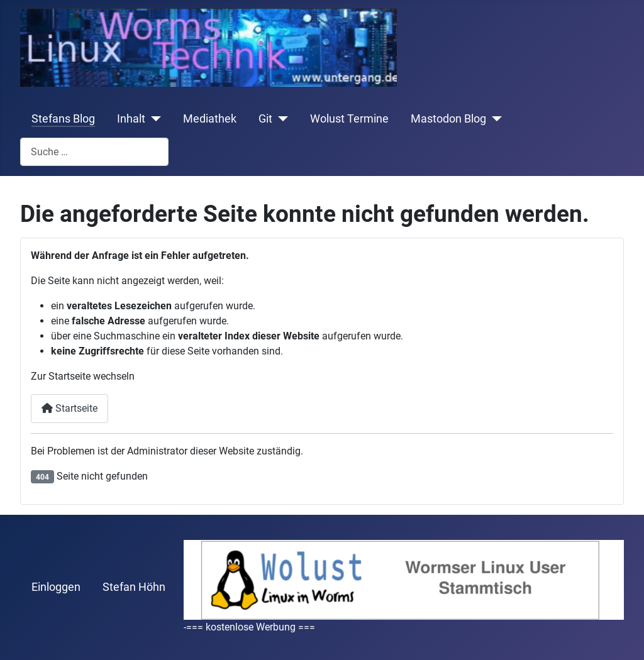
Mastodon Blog (448, 119)
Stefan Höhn (134, 587)
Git (265, 119)
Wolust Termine (349, 119)
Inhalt (131, 119)
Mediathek (210, 119)
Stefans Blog (63, 119)
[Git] (280, 119)
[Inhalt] (153, 119)
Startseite (69, 408)
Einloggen (56, 587)
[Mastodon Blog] (494, 119)
